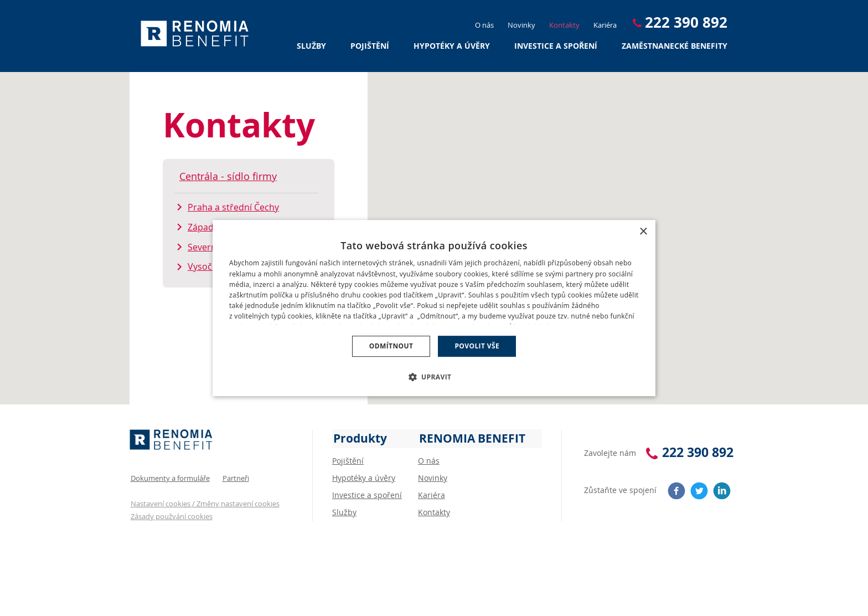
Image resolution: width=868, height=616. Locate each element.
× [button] (643, 232)
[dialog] (434, 308)
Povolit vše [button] (477, 346)
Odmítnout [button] (391, 346)
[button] (434, 376)
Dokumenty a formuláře (169, 476)
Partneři (235, 476)
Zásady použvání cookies (170, 514)
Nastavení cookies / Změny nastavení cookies (204, 501)
